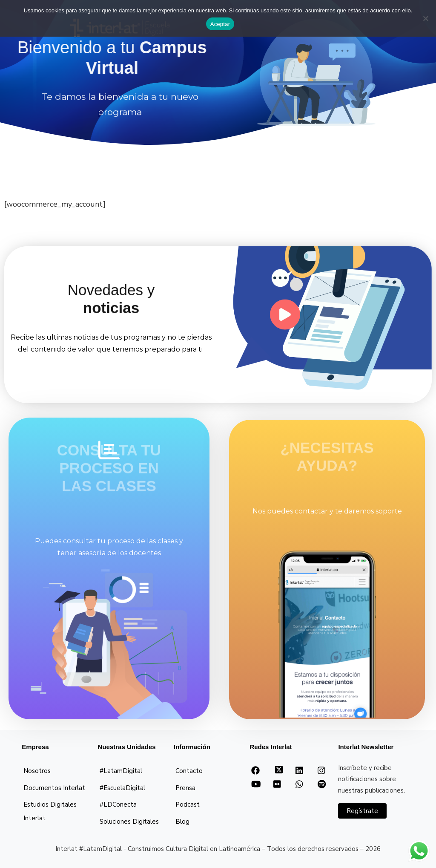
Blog (182, 822)
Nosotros (37, 771)
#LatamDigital (121, 771)
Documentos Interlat (54, 788)
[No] (425, 18)
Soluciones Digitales (129, 822)
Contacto (189, 771)
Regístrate (362, 811)
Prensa (185, 788)
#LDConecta (118, 805)
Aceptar (220, 24)
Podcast (188, 805)
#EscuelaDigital (122, 788)
